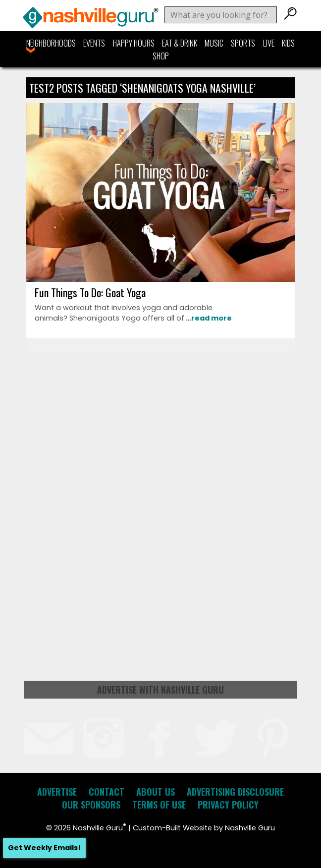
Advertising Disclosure (235, 792)
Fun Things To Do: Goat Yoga (90, 292)
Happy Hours (134, 43)
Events (94, 43)
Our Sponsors (91, 805)
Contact (107, 792)
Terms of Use (159, 805)
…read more (208, 318)
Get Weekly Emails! (44, 848)
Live (269, 43)
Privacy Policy (228, 805)
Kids (288, 43)
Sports (243, 43)
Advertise (57, 792)
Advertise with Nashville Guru (160, 690)
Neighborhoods (51, 43)
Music (214, 43)
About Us (156, 792)
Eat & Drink (180, 43)
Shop (161, 56)
